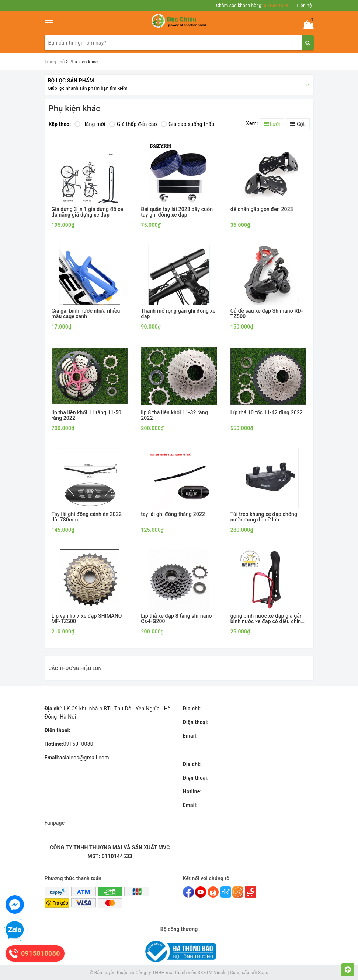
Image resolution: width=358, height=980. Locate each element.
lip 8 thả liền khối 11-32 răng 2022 (174, 415)
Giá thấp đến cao (133, 124)
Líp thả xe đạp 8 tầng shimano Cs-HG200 (176, 619)
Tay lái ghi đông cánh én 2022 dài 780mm (87, 517)
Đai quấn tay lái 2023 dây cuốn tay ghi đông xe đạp (177, 212)
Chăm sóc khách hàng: (253, 6)
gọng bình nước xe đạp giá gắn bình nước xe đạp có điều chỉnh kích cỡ (267, 619)
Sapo (263, 973)
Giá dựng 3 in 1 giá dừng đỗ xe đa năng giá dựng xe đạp (87, 212)
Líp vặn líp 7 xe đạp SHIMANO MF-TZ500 (87, 619)
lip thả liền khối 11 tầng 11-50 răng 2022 (87, 415)
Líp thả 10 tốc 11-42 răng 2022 (267, 413)
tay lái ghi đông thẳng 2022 (173, 514)
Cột (297, 124)
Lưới (272, 124)
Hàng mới (90, 124)
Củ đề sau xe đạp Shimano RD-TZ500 (267, 314)
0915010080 (69, 744)
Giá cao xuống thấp (187, 124)
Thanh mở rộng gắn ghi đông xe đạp (178, 314)
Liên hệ (304, 6)
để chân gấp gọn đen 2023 (262, 209)
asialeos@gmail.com (77, 758)
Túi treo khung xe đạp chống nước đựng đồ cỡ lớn (264, 517)
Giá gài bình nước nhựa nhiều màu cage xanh (86, 314)
